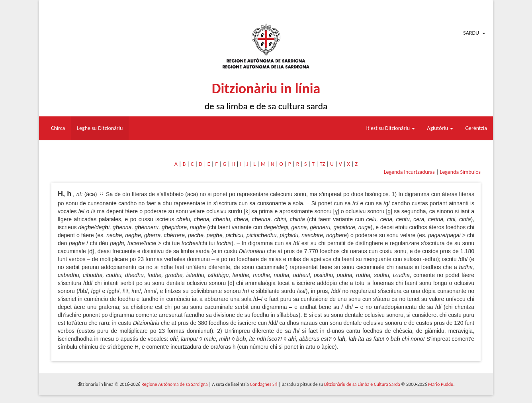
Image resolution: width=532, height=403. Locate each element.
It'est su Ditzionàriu (391, 128)
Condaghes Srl (264, 384)
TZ (322, 164)
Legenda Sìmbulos (460, 172)
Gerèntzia (476, 128)
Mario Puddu (441, 384)
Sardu (471, 33)
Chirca (58, 128)
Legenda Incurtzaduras (409, 172)
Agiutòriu (440, 128)
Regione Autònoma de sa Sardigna (174, 384)
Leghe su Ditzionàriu (100, 128)
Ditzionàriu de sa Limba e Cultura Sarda (362, 384)
